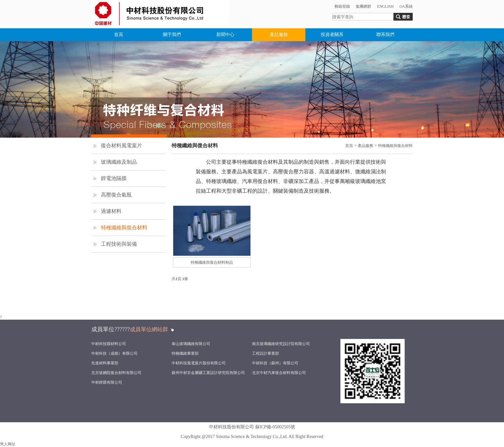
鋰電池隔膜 (114, 178)
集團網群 (364, 6)
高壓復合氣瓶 (116, 195)
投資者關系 (332, 35)
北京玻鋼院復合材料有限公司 (116, 373)
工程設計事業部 (265, 353)
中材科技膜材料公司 (109, 344)
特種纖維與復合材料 (124, 228)
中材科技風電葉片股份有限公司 (199, 363)
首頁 (119, 35)
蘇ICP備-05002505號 (275, 427)
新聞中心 (225, 35)
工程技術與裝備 (119, 244)
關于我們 (172, 35)
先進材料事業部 (105, 363)
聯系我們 (385, 35)
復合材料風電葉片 (122, 146)
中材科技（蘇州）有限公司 (275, 363)
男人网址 (8, 444)
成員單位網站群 (149, 329)
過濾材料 (111, 211)
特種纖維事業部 (185, 353)
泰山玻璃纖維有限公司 (191, 344)
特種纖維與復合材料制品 (212, 262)
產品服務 (279, 35)
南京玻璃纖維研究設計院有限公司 (281, 344)
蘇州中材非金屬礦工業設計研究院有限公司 (208, 373)
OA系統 (406, 6)
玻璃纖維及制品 (119, 162)
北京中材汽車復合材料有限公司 (279, 373)
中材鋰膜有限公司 (107, 382)
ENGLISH (385, 6)
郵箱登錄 (342, 6)
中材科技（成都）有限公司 (114, 353)
